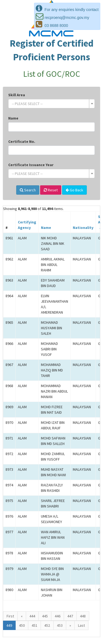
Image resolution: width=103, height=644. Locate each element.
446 (58, 616)
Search (28, 190)
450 (22, 625)
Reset (51, 190)
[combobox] (51, 104)
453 (60, 625)
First (10, 616)
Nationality (83, 228)
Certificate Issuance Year (31, 165)
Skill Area (17, 95)
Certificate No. (22, 141)
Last (81, 625)
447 (70, 616)
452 (47, 625)
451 (34, 625)
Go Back (74, 190)
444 (32, 616)
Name (13, 118)
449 (9, 625)
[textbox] (50, 104)
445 (45, 616)
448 (83, 616)
